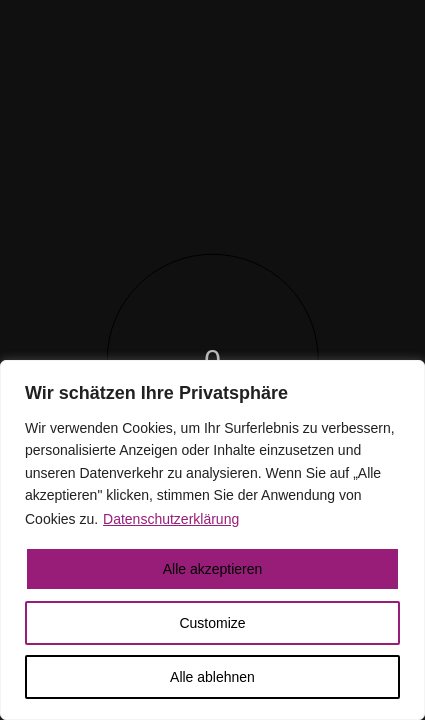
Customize (212, 623)
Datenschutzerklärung (171, 519)
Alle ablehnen (212, 677)
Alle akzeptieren (213, 569)
